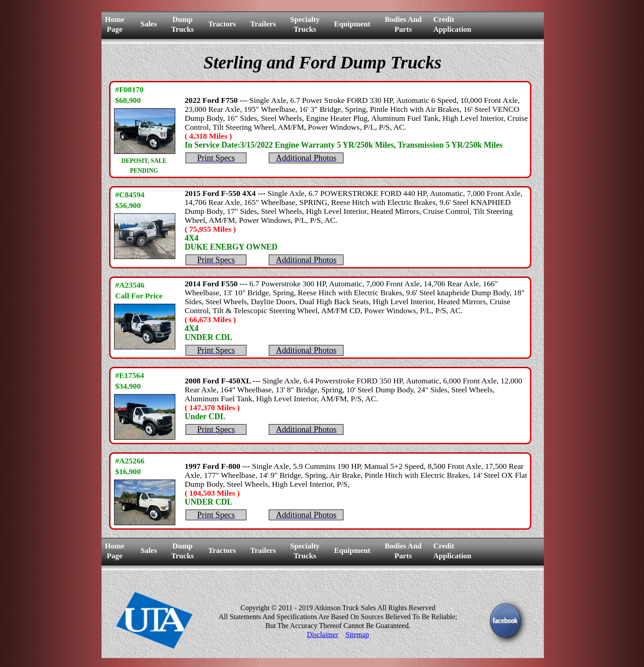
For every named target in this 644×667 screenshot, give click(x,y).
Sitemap (357, 635)
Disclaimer (322, 635)
